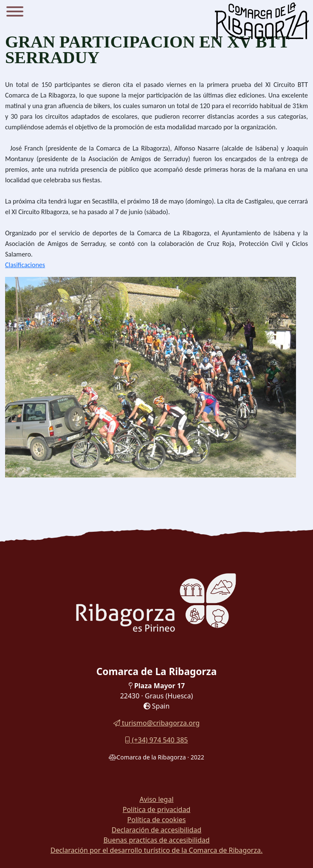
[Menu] (15, 13)
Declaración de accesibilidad (156, 830)
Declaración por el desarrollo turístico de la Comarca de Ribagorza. (157, 850)
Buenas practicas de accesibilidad (156, 840)
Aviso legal (156, 799)
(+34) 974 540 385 (156, 740)
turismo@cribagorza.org (156, 723)
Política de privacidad (157, 809)
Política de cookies (157, 820)
